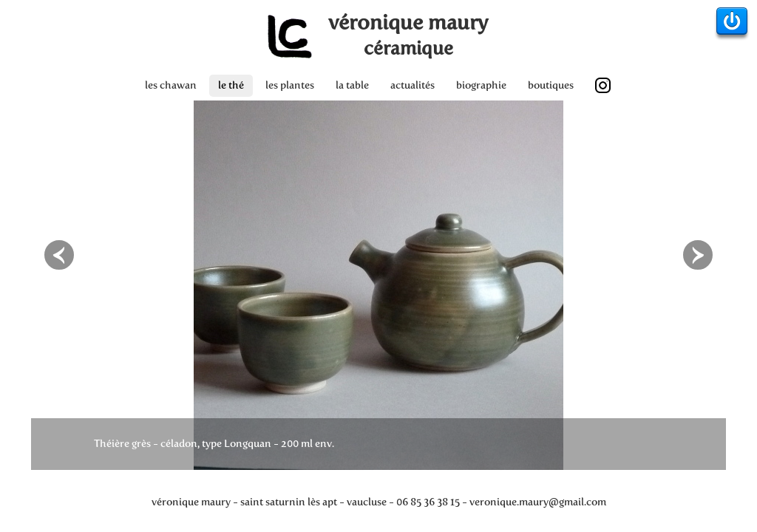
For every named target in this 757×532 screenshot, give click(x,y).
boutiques (551, 85)
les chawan (171, 85)
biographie (481, 85)
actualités (413, 85)
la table (352, 85)
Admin (732, 24)
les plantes (290, 85)
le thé (231, 85)
